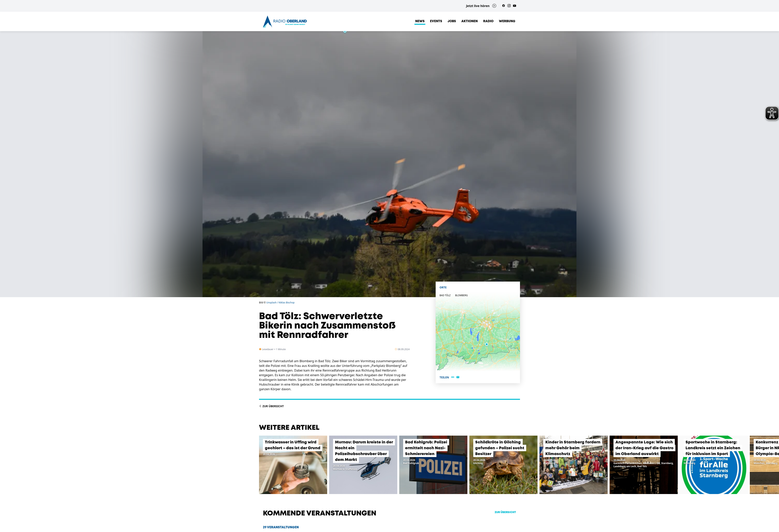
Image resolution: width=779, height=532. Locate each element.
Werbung (507, 21)
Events (436, 21)
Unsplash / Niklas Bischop (281, 303)
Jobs (452, 21)
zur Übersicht (505, 512)
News (420, 21)
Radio (488, 21)
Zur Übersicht (271, 406)
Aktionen (470, 21)
